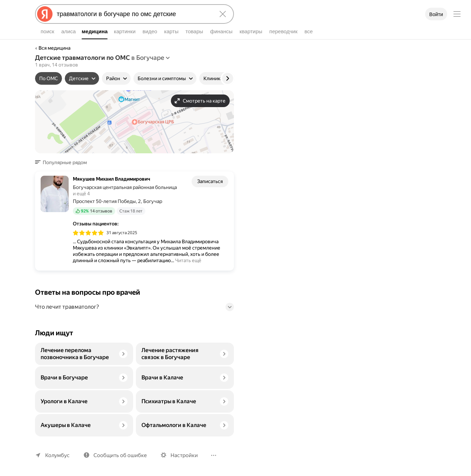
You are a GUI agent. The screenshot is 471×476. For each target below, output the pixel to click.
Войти (436, 14)
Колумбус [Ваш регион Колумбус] (57, 455)
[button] (63, 162)
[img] (88, 233)
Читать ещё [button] (188, 260)
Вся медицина (54, 48)
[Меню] (457, 14)
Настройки (184, 455)
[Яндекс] (45, 14)
